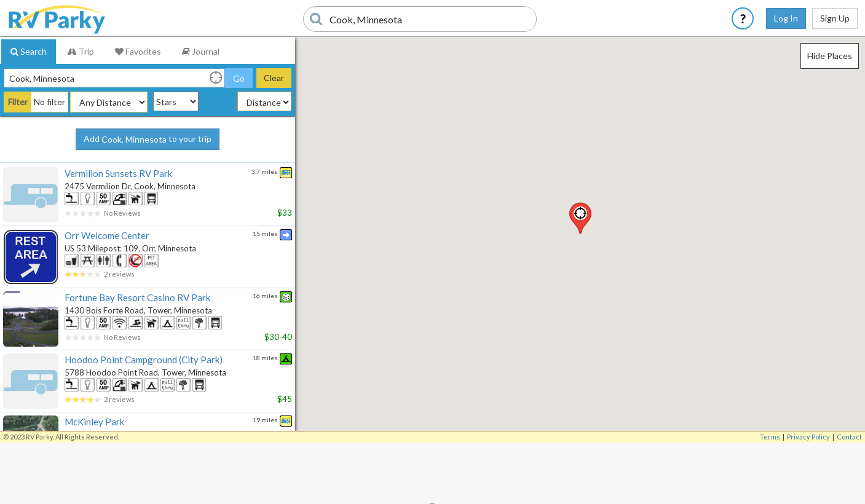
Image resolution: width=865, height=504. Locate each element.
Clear (274, 78)
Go (239, 78)
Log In (786, 18)
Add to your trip (148, 140)
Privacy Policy (808, 437)
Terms (770, 437)
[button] (580, 218)
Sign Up (835, 18)
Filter (18, 102)
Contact (849, 437)
